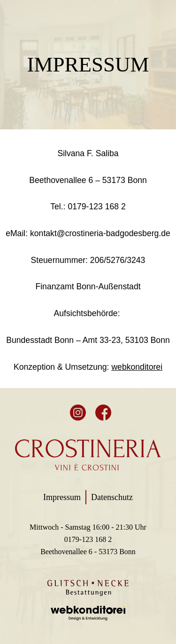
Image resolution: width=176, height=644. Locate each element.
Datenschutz (112, 497)
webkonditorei (137, 367)
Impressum (62, 497)
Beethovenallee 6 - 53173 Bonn (88, 552)
